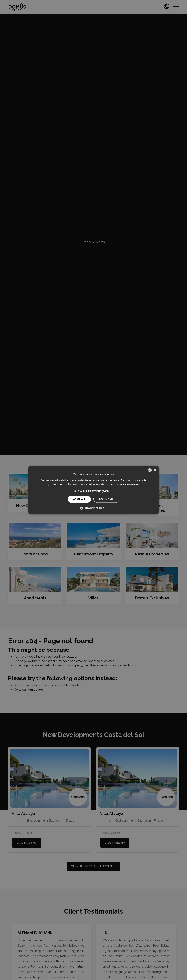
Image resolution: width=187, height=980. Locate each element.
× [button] (155, 470)
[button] (94, 491)
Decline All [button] (106, 499)
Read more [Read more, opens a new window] (133, 485)
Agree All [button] (79, 499)
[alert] (93, 490)
